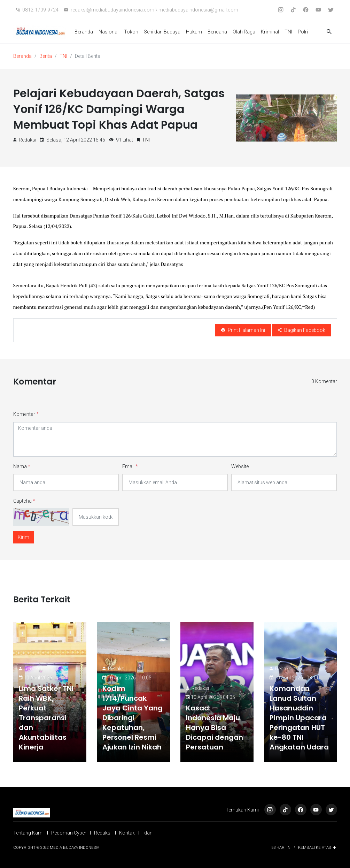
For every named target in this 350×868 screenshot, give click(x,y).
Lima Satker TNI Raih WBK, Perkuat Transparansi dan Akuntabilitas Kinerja (46, 718)
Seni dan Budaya (162, 32)
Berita (46, 56)
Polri (303, 32)
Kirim (24, 537)
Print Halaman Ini (243, 330)
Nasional (108, 32)
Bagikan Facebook (302, 330)
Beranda (84, 32)
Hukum (194, 32)
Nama (22, 466)
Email (130, 466)
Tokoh (131, 32)
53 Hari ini (282, 848)
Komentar (26, 414)
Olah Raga (244, 32)
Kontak (127, 833)
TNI (288, 32)
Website (240, 466)
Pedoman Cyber (69, 833)
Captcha (24, 501)
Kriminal (270, 32)
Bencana (217, 32)
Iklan (147, 833)
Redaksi (33, 669)
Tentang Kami (28, 833)
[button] (329, 32)
